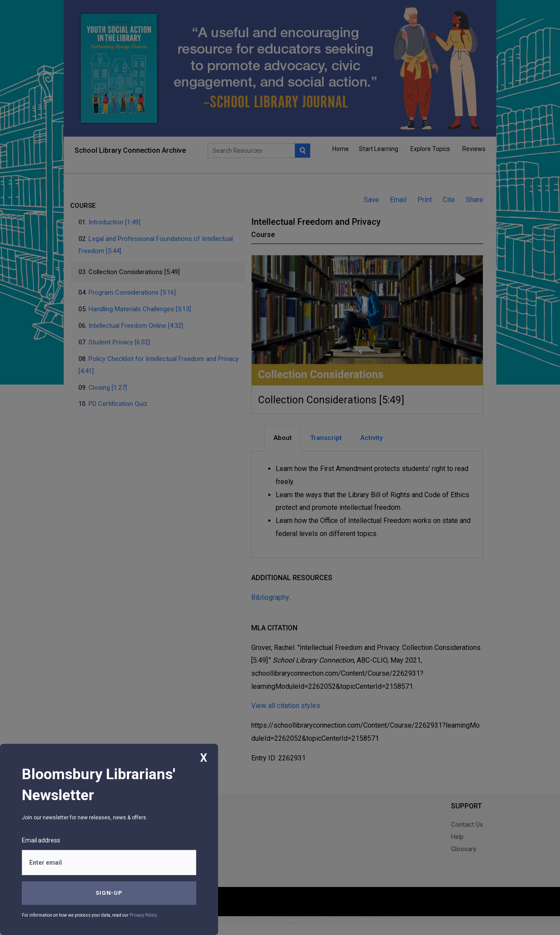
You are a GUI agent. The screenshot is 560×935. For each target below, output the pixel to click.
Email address (41, 840)
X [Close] (204, 758)
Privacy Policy (143, 915)
